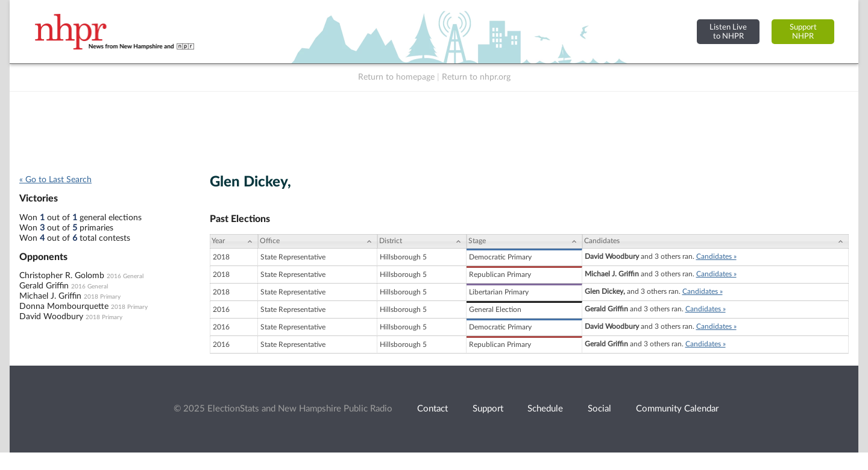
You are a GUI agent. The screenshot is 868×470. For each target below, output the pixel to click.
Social (599, 409)
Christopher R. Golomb (62, 276)
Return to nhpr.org (476, 77)
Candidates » (716, 256)
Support (488, 409)
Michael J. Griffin (50, 296)
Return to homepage (396, 77)
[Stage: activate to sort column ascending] (524, 241)
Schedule (545, 409)
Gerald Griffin (44, 286)
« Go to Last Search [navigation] (55, 180)
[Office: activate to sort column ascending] (318, 241)
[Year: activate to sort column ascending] (234, 241)
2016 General (125, 276)
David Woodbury (51, 317)
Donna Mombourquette (64, 306)
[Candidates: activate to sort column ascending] (716, 241)
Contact (432, 409)
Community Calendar (677, 409)
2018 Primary (102, 297)
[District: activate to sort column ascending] (422, 241)
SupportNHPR (803, 32)
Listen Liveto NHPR (728, 32)
